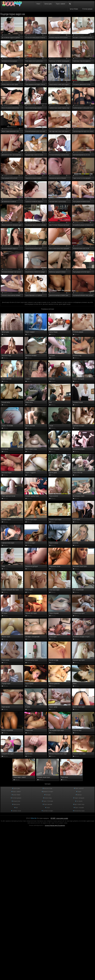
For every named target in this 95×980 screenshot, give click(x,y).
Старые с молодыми (79, 544)
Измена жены (16, 551)
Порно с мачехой (79, 535)
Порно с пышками (79, 554)
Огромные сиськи (16, 557)
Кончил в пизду (47, 544)
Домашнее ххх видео (48, 538)
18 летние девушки (87, 9)
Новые (38, 4)
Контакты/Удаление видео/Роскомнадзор (55, 572)
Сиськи (48, 554)
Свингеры (79, 541)
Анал (16, 554)
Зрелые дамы (48, 4)
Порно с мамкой (61, 4)
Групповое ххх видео (47, 557)
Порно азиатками (48, 551)
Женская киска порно (79, 557)
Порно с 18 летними (48, 548)
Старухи (79, 538)
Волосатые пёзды (48, 535)
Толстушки (48, 541)
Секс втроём (79, 548)
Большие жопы (16, 548)
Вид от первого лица (79, 551)
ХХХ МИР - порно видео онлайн (59, 565)
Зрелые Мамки (74, 9)
